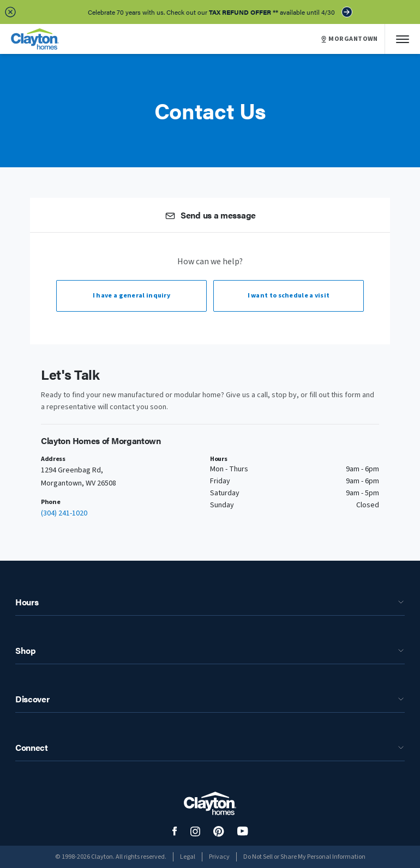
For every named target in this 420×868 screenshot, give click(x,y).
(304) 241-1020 (64, 513)
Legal (188, 857)
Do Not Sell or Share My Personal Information (304, 857)
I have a (131, 296)
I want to (289, 296)
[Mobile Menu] (403, 39)
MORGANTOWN (350, 39)
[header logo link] (35, 39)
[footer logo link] (210, 803)
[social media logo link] (175, 831)
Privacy (219, 857)
